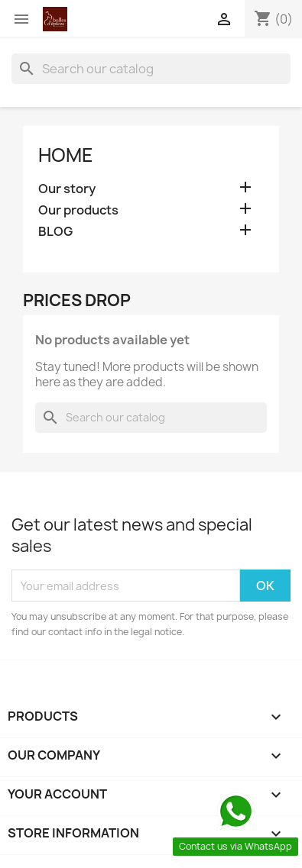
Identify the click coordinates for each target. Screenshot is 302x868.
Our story (67, 189)
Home (66, 155)
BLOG (55, 232)
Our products (78, 210)
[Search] (151, 69)
